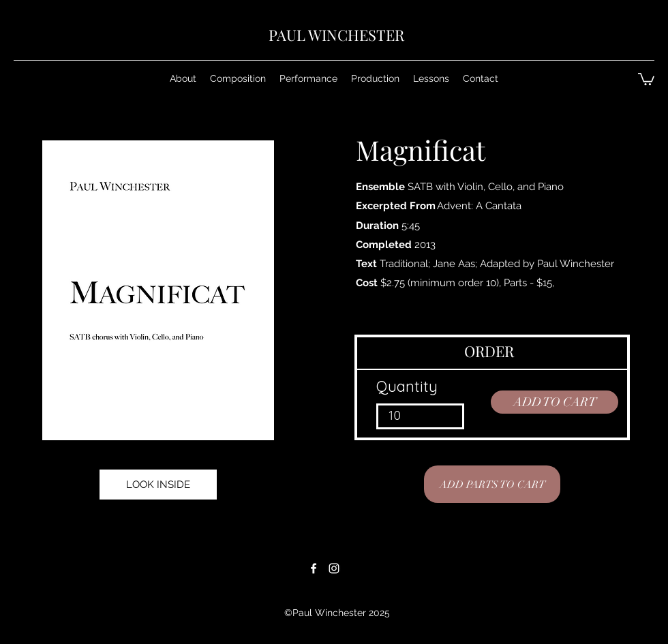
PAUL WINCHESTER (336, 35)
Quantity (407, 386)
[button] (238, 78)
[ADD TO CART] (555, 402)
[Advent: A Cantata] (479, 206)
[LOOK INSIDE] (158, 485)
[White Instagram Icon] (334, 568)
